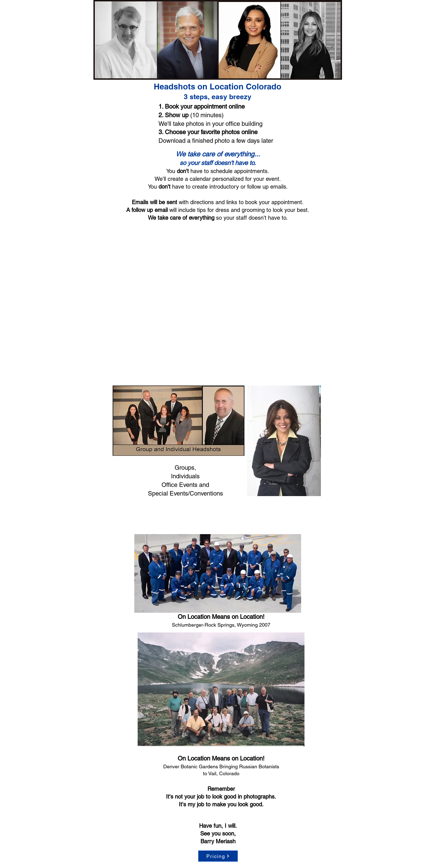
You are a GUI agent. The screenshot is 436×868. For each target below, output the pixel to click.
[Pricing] (218, 856)
